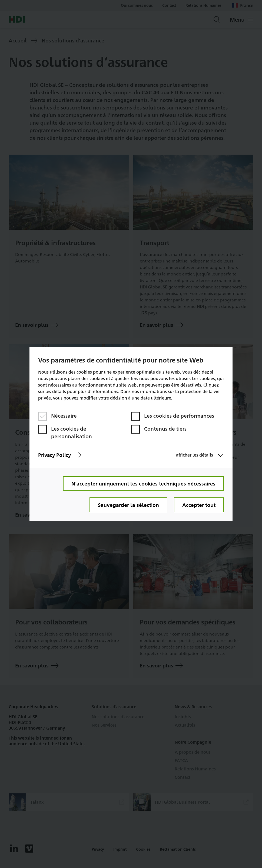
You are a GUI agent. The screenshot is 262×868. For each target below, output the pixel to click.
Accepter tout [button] (199, 505)
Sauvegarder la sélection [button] (128, 505)
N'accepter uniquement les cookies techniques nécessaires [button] (143, 483)
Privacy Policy (60, 455)
